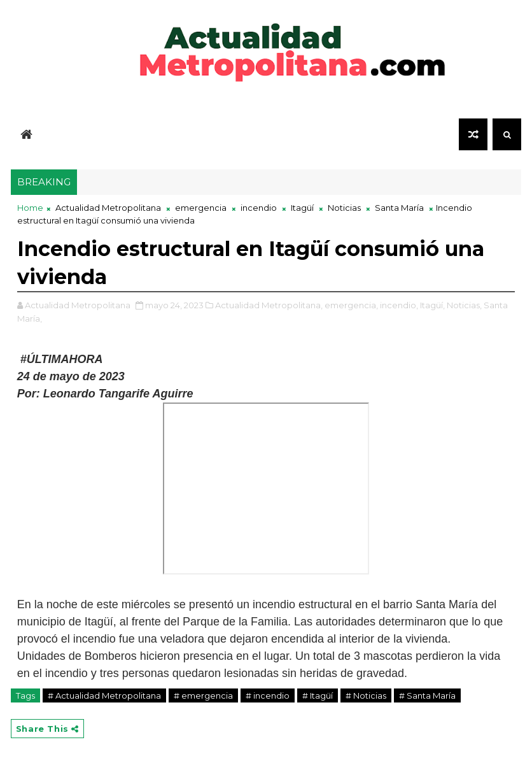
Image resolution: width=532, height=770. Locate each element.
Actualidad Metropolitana (108, 208)
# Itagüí (318, 695)
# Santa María (427, 695)
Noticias (344, 208)
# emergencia (203, 695)
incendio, (399, 305)
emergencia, (351, 305)
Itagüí (302, 208)
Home (30, 208)
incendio (259, 208)
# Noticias (366, 695)
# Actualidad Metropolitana (104, 695)
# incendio (268, 695)
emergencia (201, 208)
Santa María (399, 208)
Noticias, (464, 305)
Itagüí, (432, 305)
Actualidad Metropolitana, (269, 305)
